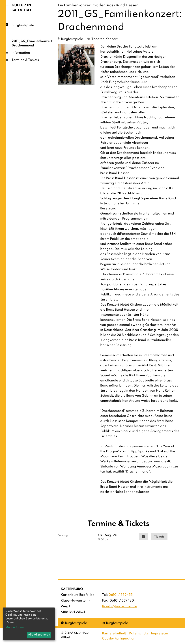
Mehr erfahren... (16, 628)
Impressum (160, 634)
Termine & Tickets (25, 60)
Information (21, 53)
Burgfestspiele (23, 25)
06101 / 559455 (121, 595)
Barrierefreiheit (114, 634)
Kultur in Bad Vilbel (22, 8)
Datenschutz (138, 634)
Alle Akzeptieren (39, 635)
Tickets (159, 537)
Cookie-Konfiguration (119, 639)
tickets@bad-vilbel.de (119, 606)
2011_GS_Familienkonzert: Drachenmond (32, 43)
